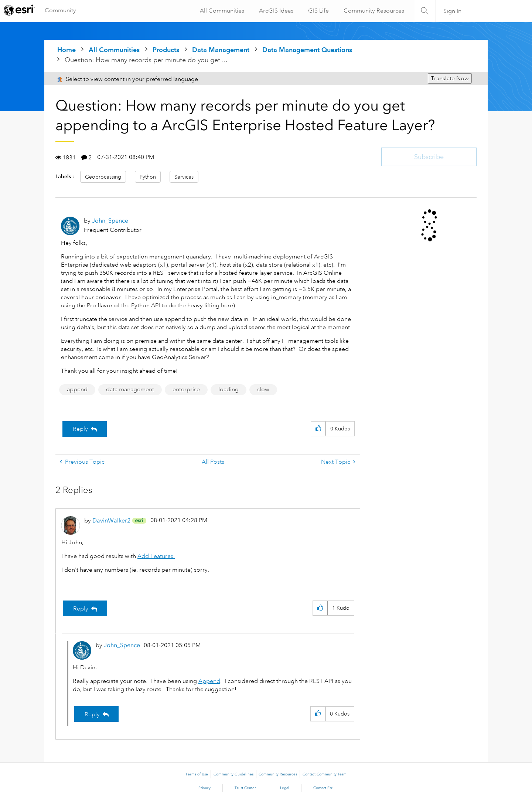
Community (60, 10)
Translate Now (450, 78)
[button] (318, 429)
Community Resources (373, 11)
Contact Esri (323, 788)
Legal (285, 788)
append (77, 389)
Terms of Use (197, 774)
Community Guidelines (233, 774)
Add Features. (156, 556)
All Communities (221, 11)
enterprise (186, 389)
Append (209, 681)
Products (166, 50)
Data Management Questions (307, 50)
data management (130, 389)
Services (184, 177)
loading (229, 389)
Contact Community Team (325, 774)
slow (263, 389)
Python (148, 177)
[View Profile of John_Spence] (110, 221)
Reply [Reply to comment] (81, 609)
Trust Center (245, 788)
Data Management (221, 50)
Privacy (204, 788)
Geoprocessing (103, 177)
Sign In (452, 11)
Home (66, 50)
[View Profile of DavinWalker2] (111, 520)
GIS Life (318, 11)
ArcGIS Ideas (275, 11)
